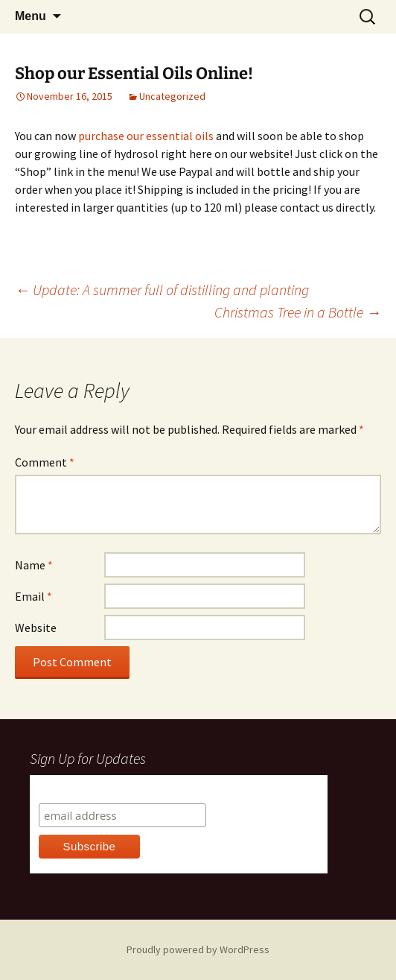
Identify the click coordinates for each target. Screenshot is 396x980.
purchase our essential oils (146, 136)
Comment (45, 462)
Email (33, 596)
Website (36, 627)
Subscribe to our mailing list (119, 789)
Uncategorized (172, 96)
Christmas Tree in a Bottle (298, 312)
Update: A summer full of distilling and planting (162, 290)
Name (34, 565)
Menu (31, 16)
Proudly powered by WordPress (198, 949)
